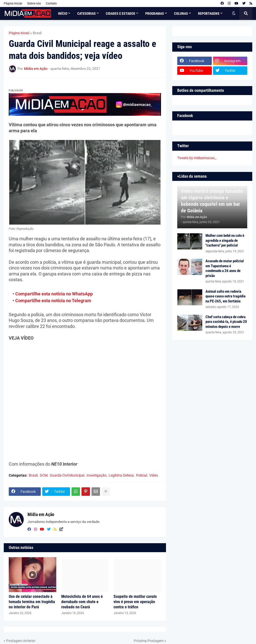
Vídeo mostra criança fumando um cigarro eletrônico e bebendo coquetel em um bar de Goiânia (212, 201)
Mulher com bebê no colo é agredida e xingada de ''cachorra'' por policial (225, 240)
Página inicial (19, 33)
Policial (141, 475)
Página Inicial (13, 3)
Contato (51, 3)
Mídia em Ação (41, 514)
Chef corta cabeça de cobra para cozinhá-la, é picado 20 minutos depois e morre (226, 322)
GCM (44, 475)
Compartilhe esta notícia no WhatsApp (54, 294)
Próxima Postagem (149, 641)
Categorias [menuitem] (86, 13)
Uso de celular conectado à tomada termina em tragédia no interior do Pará (32, 602)
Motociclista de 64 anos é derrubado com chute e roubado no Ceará (82, 602)
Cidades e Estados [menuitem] (120, 13)
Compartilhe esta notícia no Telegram (53, 301)
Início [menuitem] (63, 13)
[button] (234, 13)
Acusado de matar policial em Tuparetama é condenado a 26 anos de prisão (225, 268)
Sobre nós (34, 3)
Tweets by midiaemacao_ (197, 158)
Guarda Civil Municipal (67, 475)
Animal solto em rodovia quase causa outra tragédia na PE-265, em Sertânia (225, 296)
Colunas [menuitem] (181, 13)
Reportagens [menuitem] (209, 13)
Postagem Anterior (21, 641)
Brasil (37, 33)
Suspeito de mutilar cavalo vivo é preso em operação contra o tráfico (135, 602)
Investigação (96, 475)
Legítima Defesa (121, 475)
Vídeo (154, 475)
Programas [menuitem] (155, 13)
